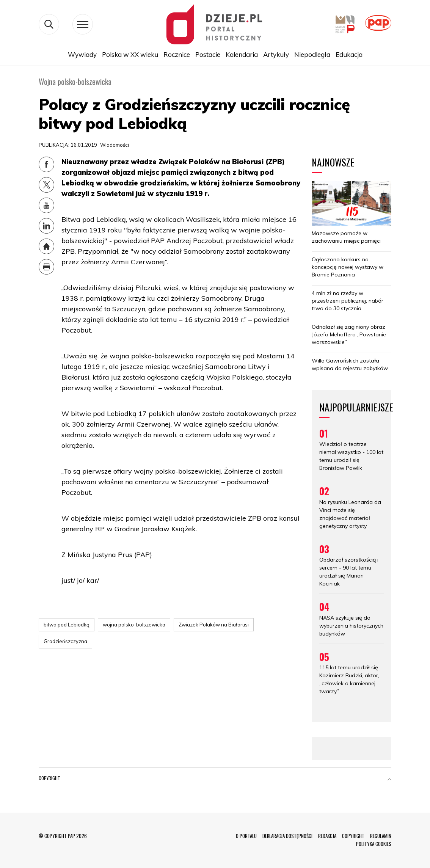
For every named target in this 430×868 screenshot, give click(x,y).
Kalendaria (242, 54)
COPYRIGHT (353, 836)
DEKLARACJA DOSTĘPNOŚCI (287, 836)
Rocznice (177, 54)
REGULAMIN (381, 836)
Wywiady (82, 54)
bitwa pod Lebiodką (67, 625)
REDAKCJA (327, 836)
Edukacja (349, 54)
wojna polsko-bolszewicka (134, 625)
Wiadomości (115, 145)
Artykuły (276, 54)
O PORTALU (246, 836)
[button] (389, 780)
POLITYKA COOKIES (374, 844)
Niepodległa (312, 54)
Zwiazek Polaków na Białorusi (214, 625)
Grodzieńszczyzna (65, 641)
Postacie (208, 54)
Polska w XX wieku (130, 54)
